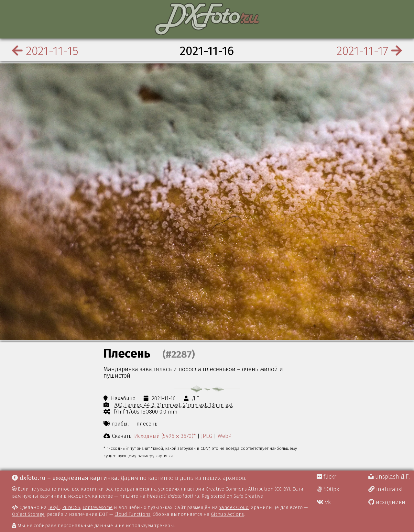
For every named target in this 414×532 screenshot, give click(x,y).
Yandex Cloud (234, 507)
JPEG (207, 436)
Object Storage (28, 514)
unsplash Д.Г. (389, 477)
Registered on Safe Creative (232, 496)
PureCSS (71, 507)
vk (324, 502)
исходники (387, 502)
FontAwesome (98, 507)
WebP (225, 436)
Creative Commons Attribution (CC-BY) (248, 489)
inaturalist (386, 489)
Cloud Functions (132, 514)
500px (328, 489)
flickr (327, 477)
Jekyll (54, 507)
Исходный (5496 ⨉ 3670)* (165, 436)
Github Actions (227, 514)
